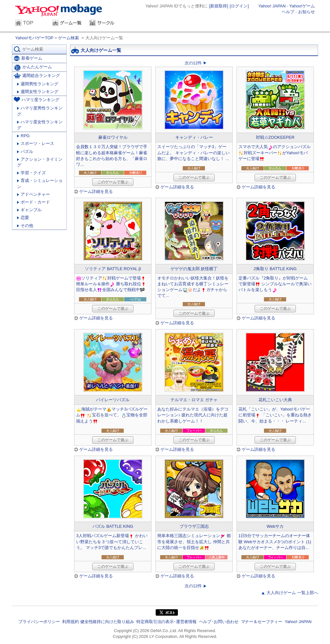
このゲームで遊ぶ (113, 182)
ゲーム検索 (68, 38)
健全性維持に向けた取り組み (107, 622)
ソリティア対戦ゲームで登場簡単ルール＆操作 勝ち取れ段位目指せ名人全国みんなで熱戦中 (111, 284)
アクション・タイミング (40, 162)
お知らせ (306, 12)
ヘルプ (288, 12)
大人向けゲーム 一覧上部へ (292, 593)
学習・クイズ (31, 173)
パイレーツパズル (113, 400)
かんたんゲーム (33, 68)
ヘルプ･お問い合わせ (219, 622)
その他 (25, 226)
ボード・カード (34, 202)
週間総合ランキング (37, 76)
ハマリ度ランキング (37, 99)
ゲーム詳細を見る (96, 191)
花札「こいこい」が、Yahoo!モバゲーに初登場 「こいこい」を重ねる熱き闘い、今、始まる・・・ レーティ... (275, 415)
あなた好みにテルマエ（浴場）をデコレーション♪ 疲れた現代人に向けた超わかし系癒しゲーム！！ (193, 415)
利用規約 (70, 622)
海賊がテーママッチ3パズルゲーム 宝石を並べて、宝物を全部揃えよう (112, 415)
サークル (105, 24)
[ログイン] (239, 6)
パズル (25, 152)
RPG (23, 136)
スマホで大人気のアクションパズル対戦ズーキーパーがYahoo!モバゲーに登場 (275, 152)
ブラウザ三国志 (194, 526)
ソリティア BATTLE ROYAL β (113, 269)
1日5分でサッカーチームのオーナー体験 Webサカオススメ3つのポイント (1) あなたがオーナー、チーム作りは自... (275, 541)
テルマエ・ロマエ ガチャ (194, 400)
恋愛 (23, 218)
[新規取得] (219, 6)
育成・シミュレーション (40, 183)
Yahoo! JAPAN (272, 6)
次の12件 (193, 63)
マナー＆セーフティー (262, 622)
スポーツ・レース (36, 143)
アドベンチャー (34, 194)
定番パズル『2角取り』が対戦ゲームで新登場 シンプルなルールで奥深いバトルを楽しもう (275, 284)
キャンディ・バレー (194, 137)
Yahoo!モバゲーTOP (35, 38)
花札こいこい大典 (275, 400)
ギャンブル (29, 210)
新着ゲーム (28, 58)
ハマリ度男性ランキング (40, 111)
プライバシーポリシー (39, 622)
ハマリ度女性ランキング (40, 125)
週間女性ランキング (38, 92)
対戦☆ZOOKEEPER (275, 137)
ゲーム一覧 (68, 24)
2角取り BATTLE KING (275, 269)
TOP (30, 24)
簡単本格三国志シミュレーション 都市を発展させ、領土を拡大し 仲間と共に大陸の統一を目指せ (194, 541)
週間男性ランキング (38, 84)
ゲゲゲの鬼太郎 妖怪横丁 (194, 269)
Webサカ (275, 526)
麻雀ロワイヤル (113, 137)
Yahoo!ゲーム (302, 6)
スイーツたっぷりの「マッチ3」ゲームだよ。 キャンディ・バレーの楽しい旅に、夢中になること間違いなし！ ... (194, 152)
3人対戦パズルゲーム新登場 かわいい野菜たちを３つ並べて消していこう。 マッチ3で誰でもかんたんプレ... (112, 541)
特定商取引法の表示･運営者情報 (166, 622)
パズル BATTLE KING (113, 526)
